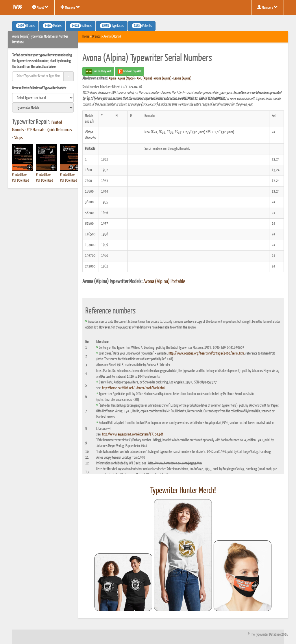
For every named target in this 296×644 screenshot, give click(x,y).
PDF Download (21, 181)
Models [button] (52, 26)
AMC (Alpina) (144, 79)
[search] (43, 98)
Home (86, 37)
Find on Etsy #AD (129, 71)
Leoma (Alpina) (182, 79)
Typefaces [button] (112, 26)
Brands (96, 37)
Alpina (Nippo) (126, 79)
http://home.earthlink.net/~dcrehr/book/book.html (134, 388)
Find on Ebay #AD (98, 71)
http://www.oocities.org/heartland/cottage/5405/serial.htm (206, 354)
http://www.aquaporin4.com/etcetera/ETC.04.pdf (133, 434)
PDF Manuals (36, 130)
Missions (70, 7)
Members (268, 7)
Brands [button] (25, 26)
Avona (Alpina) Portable (164, 282)
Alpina (112, 79)
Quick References (60, 130)
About (40, 7)
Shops (18, 138)
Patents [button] (142, 26)
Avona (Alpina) (163, 79)
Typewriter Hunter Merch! (183, 491)
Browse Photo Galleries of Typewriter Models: (39, 88)
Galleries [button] (81, 26)
